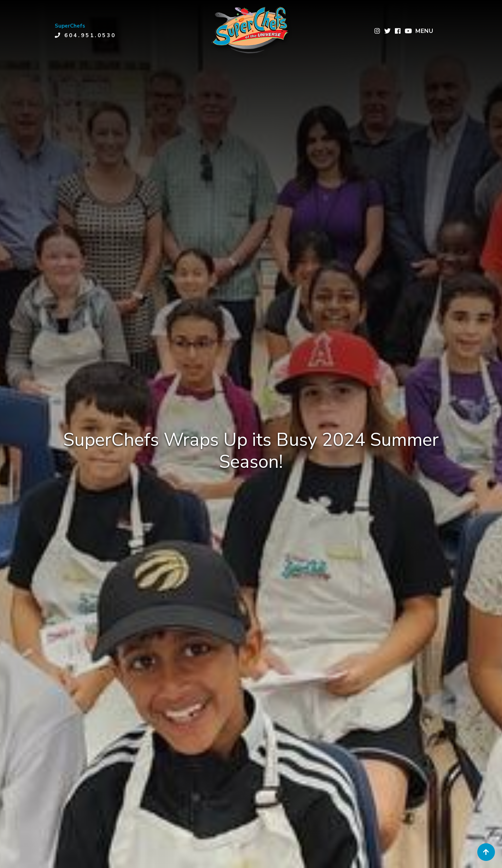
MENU (424, 31)
